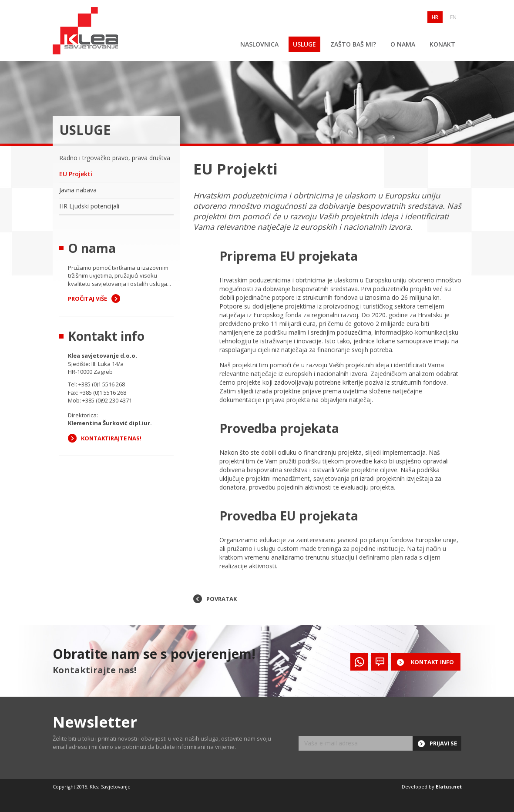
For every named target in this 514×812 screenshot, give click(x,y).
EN (453, 17)
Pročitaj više (87, 299)
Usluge (304, 44)
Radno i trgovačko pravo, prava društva (115, 158)
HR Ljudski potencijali (89, 206)
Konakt (442, 44)
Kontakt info (432, 662)
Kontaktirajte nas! (111, 438)
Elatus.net (449, 787)
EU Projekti (76, 174)
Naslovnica (259, 44)
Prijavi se (443, 743)
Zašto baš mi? (353, 44)
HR (435, 17)
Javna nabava (78, 190)
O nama (403, 44)
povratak (222, 599)
